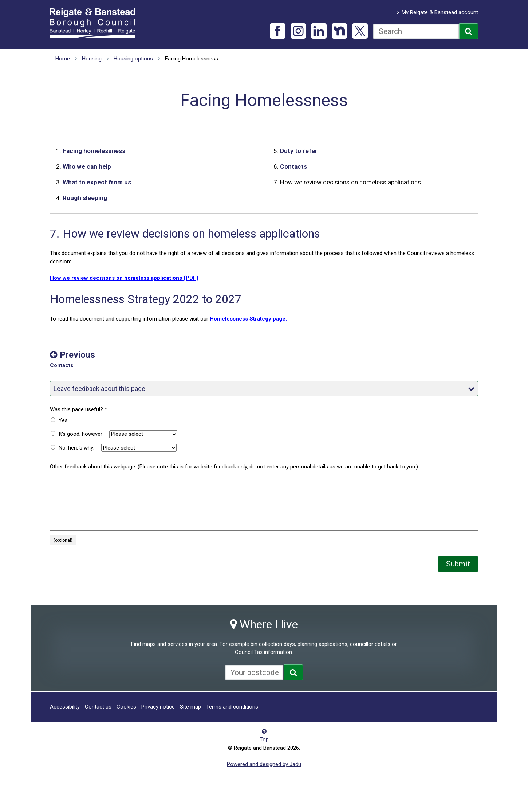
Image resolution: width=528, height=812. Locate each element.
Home (63, 59)
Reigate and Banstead (96, 23)
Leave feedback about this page (264, 389)
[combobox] (416, 31)
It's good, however (80, 434)
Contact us (98, 707)
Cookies (126, 707)
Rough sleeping (85, 198)
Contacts (293, 166)
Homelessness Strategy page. (248, 319)
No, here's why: (76, 448)
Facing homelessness (94, 151)
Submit (458, 564)
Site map (190, 707)
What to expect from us (97, 182)
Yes (63, 420)
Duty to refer (299, 151)
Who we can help (87, 166)
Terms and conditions (232, 707)
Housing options (133, 59)
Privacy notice (158, 707)
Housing (92, 59)
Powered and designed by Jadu (264, 764)
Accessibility (65, 707)
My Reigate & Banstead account (440, 12)
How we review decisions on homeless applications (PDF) (124, 278)
